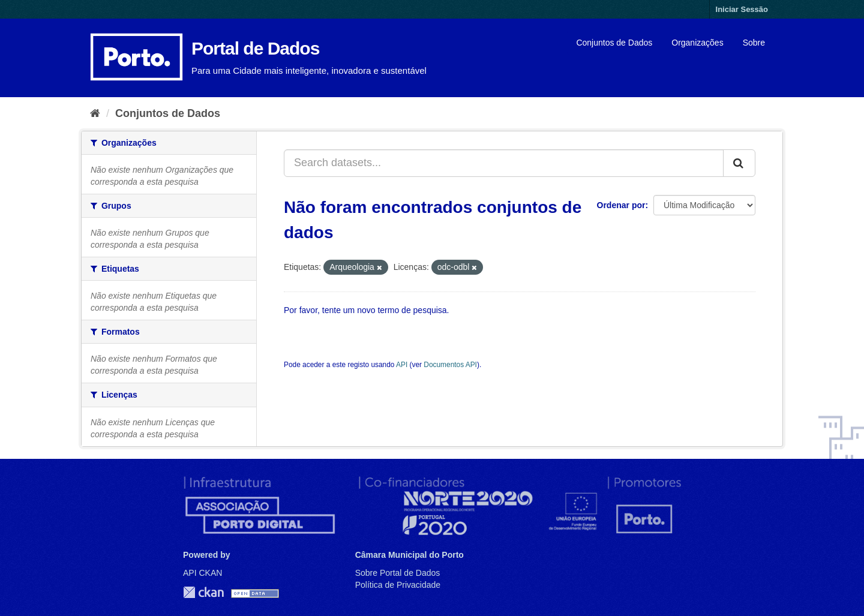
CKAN (203, 592)
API (402, 365)
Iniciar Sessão (742, 9)
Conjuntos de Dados (614, 43)
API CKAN (202, 573)
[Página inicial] (95, 113)
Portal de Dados (255, 48)
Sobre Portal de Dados (398, 573)
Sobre (754, 43)
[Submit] (739, 163)
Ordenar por (621, 205)
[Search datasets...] (504, 163)
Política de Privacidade (398, 585)
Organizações (697, 43)
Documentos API (450, 365)
